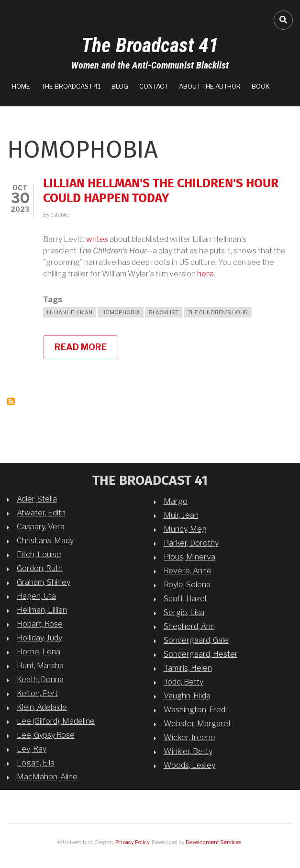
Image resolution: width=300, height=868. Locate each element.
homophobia (121, 312)
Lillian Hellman (70, 312)
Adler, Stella (37, 499)
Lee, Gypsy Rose (46, 735)
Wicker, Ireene (189, 737)
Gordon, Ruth (40, 568)
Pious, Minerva (189, 557)
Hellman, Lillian (42, 610)
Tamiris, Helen (188, 668)
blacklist (164, 312)
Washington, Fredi (195, 710)
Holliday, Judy (39, 638)
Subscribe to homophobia (11, 401)
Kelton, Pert (37, 693)
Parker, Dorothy (191, 543)
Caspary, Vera (41, 527)
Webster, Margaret (197, 724)
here (206, 274)
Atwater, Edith (41, 513)
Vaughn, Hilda (187, 696)
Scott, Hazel (185, 599)
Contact (154, 86)
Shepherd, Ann (189, 626)
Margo (176, 501)
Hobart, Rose (40, 624)
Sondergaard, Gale (196, 640)
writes (97, 239)
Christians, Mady (45, 541)
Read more (86, 351)
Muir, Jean (181, 515)
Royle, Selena (187, 585)
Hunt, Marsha (40, 666)
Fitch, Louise (39, 554)
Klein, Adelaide (42, 707)
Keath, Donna (40, 680)
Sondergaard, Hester (201, 654)
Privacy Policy (132, 842)
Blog (120, 86)
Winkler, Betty (188, 751)
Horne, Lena (39, 652)
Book (261, 86)
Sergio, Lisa (184, 612)
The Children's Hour (218, 312)
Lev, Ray (32, 749)
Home (21, 86)
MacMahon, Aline (47, 777)
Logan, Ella (36, 763)
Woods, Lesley (189, 765)
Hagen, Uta (36, 596)
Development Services (213, 842)
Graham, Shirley (44, 582)
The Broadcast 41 (150, 45)
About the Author (210, 86)
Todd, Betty (183, 682)
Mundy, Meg (185, 529)
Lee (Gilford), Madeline (56, 721)
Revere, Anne (188, 571)
